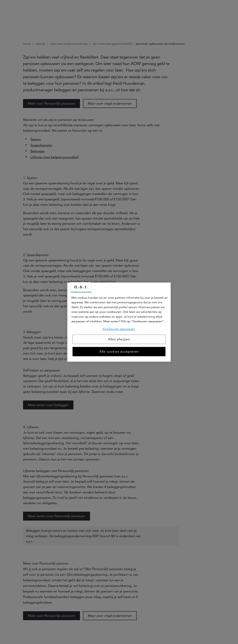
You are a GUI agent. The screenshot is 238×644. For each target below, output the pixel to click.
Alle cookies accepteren (119, 352)
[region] (119, 322)
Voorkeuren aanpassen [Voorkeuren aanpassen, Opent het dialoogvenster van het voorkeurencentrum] (119, 329)
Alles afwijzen (119, 339)
